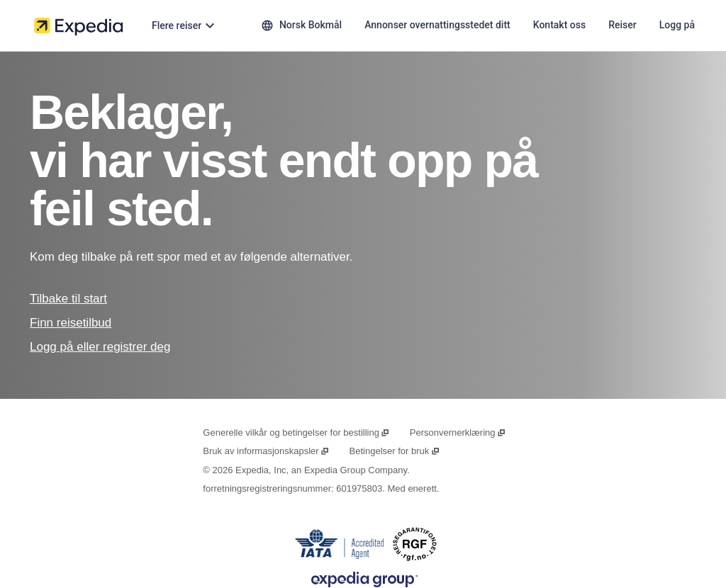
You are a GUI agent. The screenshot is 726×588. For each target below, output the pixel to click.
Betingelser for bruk (395, 451)
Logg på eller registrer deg (100, 347)
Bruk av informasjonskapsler (266, 451)
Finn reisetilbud (71, 323)
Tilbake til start (68, 299)
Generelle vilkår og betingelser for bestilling (296, 432)
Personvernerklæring (458, 432)
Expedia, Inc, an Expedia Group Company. (322, 470)
